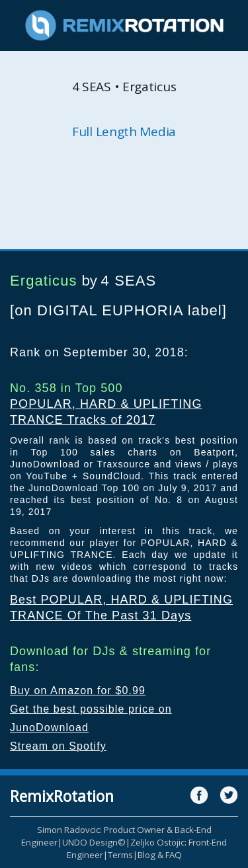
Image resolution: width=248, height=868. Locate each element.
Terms (120, 855)
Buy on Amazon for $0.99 (78, 690)
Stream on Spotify (58, 746)
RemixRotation (62, 796)
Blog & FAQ (160, 855)
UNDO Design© (94, 842)
